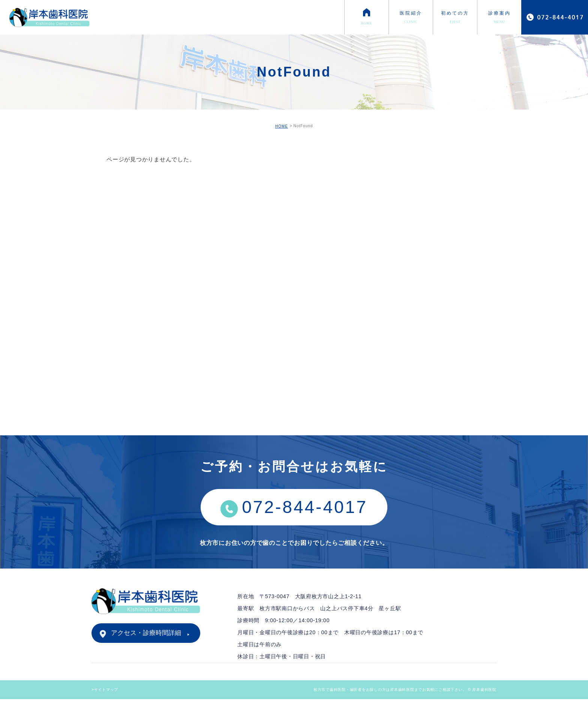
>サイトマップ (105, 691)
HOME (282, 126)
